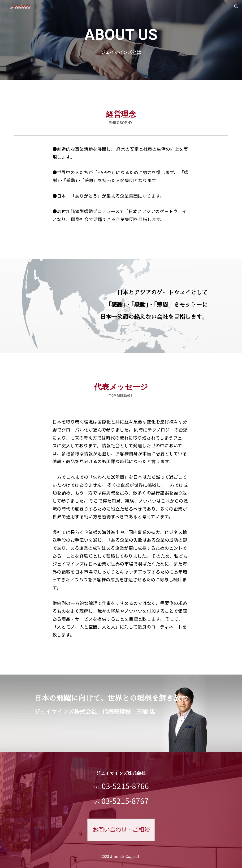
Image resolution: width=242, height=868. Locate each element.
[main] (121, 40)
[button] (236, 7)
